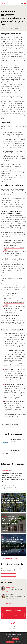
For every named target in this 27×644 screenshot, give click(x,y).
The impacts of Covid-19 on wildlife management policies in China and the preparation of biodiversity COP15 (15, 309)
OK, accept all (15, 639)
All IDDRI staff (7, 604)
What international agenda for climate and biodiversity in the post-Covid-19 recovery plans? (15, 242)
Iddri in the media (14, 629)
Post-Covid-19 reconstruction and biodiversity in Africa (14, 248)
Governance (16, 425)
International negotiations (10, 428)
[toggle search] (22, 3)
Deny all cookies (10, 642)
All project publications (10, 558)
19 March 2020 (20, 326)
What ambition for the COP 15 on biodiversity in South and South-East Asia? (15, 253)
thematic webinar (16, 259)
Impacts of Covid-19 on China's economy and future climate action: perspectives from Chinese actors (15, 302)
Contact (14, 627)
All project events (8, 575)
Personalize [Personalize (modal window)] (18, 642)
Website (12, 441)
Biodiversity (6, 425)
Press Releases (14, 631)
